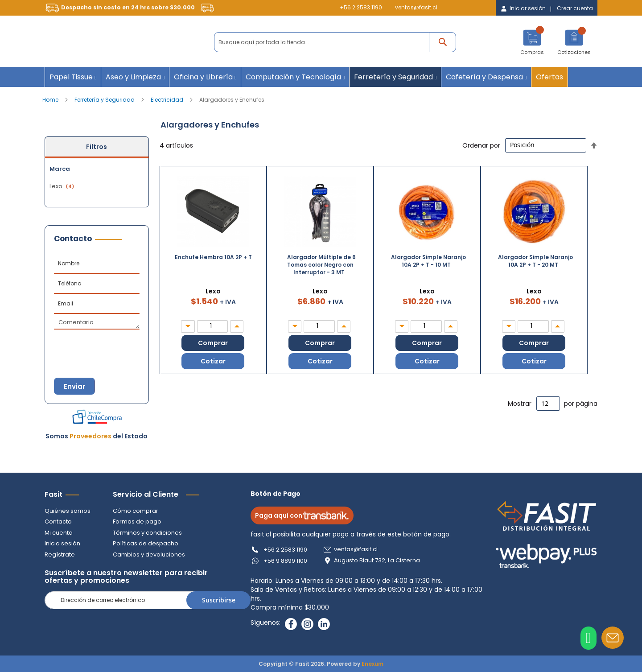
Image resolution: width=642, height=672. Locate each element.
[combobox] (335, 42)
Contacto (58, 522)
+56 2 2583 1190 (361, 7)
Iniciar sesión (528, 8)
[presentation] (98, 345)
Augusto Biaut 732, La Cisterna (379, 561)
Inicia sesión (62, 544)
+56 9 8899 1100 (287, 561)
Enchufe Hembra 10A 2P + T (213, 257)
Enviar (76, 386)
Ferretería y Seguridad (105, 100)
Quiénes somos (68, 511)
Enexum (372, 664)
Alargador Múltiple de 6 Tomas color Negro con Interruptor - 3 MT (321, 265)
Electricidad (168, 100)
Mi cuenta (59, 533)
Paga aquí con (304, 515)
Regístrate (60, 555)
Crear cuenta (575, 8)
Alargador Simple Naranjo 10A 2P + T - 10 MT (428, 261)
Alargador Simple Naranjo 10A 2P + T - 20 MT (535, 261)
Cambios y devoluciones (149, 555)
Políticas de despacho (146, 544)
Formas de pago (137, 522)
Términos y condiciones (147, 533)
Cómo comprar (136, 511)
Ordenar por (481, 145)
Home (51, 100)
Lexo (63, 186)
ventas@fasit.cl (416, 7)
